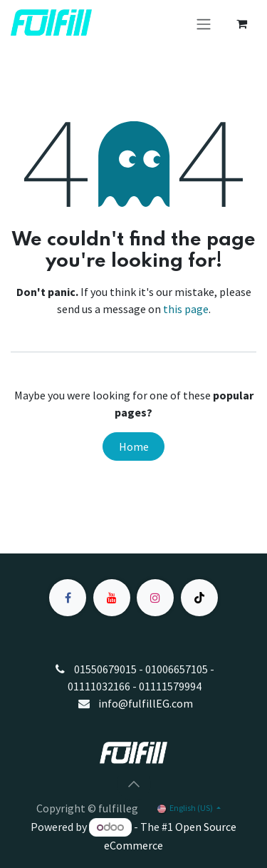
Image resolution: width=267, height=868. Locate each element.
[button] (134, 784)
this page (186, 309)
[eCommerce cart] (241, 24)
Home (134, 446)
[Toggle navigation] (204, 24)
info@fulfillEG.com (146, 703)
